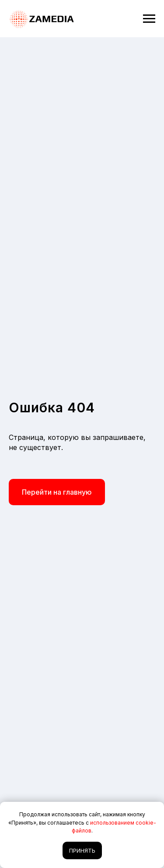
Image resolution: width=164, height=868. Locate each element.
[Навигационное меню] (149, 19)
